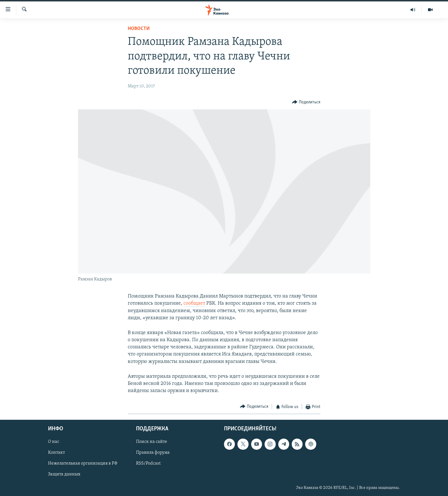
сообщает (194, 303)
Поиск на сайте (152, 442)
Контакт (56, 453)
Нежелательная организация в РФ (83, 463)
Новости (139, 29)
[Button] (306, 102)
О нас (54, 442)
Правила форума (153, 453)
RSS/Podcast (148, 463)
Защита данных (64, 474)
